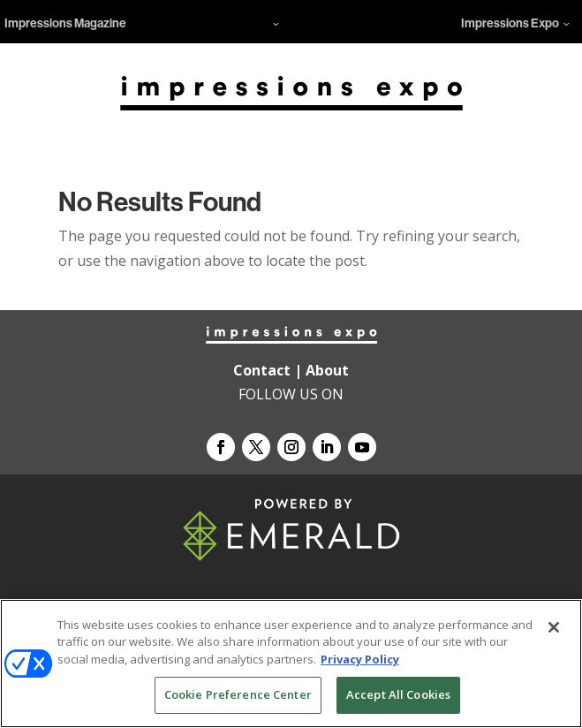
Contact (262, 370)
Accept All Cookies (398, 694)
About (327, 370)
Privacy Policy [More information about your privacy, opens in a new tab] (360, 659)
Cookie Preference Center (238, 694)
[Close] (554, 627)
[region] (291, 664)
